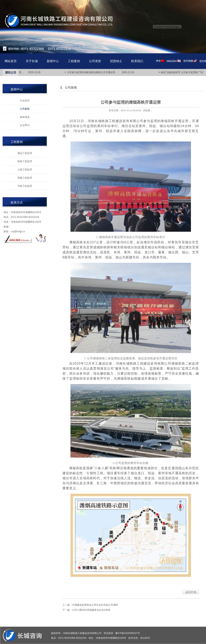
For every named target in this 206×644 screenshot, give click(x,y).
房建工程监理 (25, 178)
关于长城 (32, 61)
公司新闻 (25, 109)
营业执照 (108, 633)
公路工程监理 (25, 170)
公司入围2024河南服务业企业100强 (91, 610)
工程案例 (74, 61)
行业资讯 (25, 101)
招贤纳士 (116, 61)
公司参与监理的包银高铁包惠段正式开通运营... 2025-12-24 (101, 72)
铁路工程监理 (25, 161)
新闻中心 (53, 61)
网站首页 (11, 61)
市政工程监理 (25, 186)
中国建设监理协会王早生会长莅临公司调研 (95, 605)
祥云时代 (145, 638)
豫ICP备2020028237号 (128, 633)
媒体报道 (25, 117)
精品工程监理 (25, 153)
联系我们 (137, 61)
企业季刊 (25, 125)
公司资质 (95, 61)
